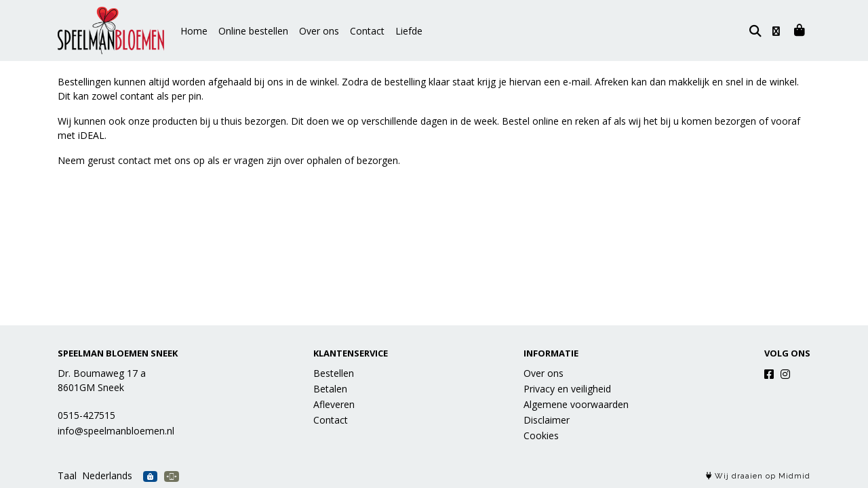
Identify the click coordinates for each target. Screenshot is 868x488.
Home (194, 31)
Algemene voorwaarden (576, 404)
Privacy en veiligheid (567, 389)
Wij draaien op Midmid (758, 476)
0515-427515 (86, 415)
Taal (67, 475)
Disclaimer (547, 420)
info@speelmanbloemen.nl (116, 431)
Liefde (409, 31)
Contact (367, 31)
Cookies (541, 435)
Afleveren (334, 404)
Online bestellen (253, 31)
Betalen (330, 389)
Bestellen (334, 373)
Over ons (319, 31)
